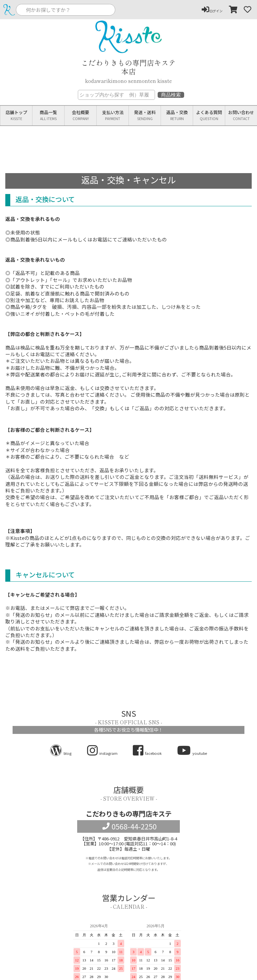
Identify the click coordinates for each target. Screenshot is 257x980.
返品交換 (177, 116)
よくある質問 (209, 116)
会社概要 (80, 116)
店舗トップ (16, 116)
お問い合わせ (241, 116)
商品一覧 (48, 116)
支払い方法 (113, 116)
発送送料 (145, 116)
